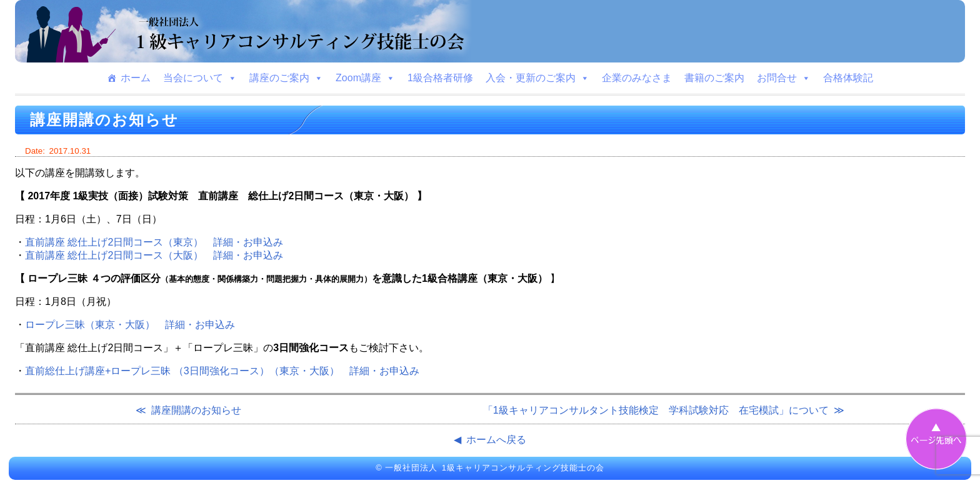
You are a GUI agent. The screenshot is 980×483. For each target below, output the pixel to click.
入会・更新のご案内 (537, 78)
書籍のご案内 (714, 78)
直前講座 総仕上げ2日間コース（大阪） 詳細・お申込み (154, 255)
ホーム (136, 78)
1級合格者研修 (440, 78)
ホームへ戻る (496, 440)
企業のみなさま (637, 78)
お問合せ (784, 78)
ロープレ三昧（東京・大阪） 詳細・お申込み (130, 325)
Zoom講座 (365, 78)
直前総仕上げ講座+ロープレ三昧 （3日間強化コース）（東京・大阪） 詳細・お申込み (222, 371)
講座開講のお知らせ (196, 410)
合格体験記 (848, 78)
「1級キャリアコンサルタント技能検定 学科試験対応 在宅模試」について (656, 410)
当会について (200, 78)
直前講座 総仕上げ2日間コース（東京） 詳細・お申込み (154, 242)
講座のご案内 (286, 78)
